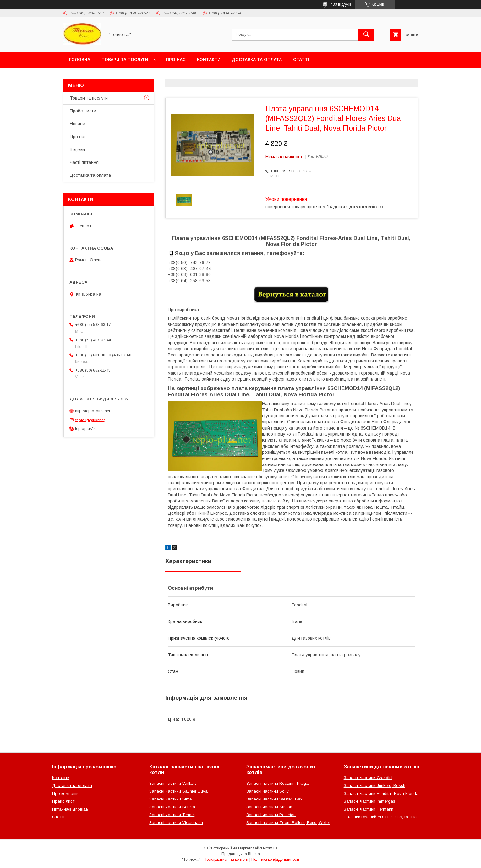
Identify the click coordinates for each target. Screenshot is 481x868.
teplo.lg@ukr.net (90, 420)
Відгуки (77, 149)
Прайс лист (63, 801)
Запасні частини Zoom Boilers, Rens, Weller (288, 823)
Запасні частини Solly (268, 791)
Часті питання (84, 162)
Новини (77, 124)
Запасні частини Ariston (269, 807)
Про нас (176, 60)
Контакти (209, 60)
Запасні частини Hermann (369, 809)
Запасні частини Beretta (172, 807)
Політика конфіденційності (275, 860)
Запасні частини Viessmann (176, 823)
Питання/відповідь (70, 809)
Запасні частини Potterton (271, 815)
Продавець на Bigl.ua (241, 854)
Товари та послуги (125, 60)
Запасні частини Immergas (369, 801)
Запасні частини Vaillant (172, 783)
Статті (301, 60)
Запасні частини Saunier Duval (179, 791)
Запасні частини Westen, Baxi (275, 799)
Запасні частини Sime (170, 799)
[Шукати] (366, 35)
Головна (80, 60)
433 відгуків (341, 4)
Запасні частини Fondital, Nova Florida (381, 793)
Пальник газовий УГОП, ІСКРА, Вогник (381, 817)
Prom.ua (270, 848)
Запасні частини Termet (172, 815)
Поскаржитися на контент (226, 860)
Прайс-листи (83, 111)
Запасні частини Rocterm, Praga (277, 783)
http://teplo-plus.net (93, 411)
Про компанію (66, 793)
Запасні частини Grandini (368, 778)
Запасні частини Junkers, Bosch (374, 786)
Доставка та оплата (257, 60)
